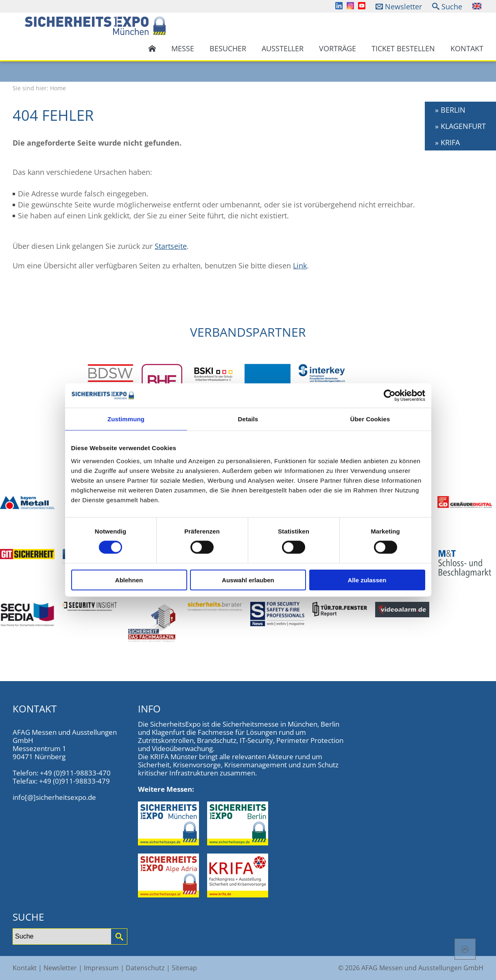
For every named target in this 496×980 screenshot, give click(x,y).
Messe (183, 48)
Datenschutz (145, 968)
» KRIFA (447, 142)
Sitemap (184, 968)
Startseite (171, 246)
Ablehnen (129, 580)
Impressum (101, 968)
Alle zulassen (367, 580)
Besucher (228, 48)
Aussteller (283, 48)
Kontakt (467, 48)
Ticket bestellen (403, 48)
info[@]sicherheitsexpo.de (54, 797)
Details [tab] (248, 419)
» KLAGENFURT (460, 126)
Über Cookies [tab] (370, 419)
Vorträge (338, 48)
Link (300, 266)
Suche (452, 7)
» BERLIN (450, 110)
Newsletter (403, 7)
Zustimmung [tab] (126, 419)
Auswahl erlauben (248, 580)
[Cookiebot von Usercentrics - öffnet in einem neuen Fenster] (390, 396)
